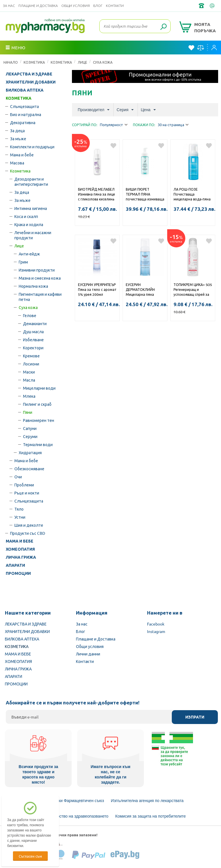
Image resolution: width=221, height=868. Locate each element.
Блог (98, 6)
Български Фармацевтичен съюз (74, 801)
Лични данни (88, 654)
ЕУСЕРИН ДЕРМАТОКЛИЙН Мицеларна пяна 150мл (140, 290)
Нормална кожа (33, 286)
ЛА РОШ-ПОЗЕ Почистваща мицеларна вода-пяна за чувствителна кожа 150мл (192, 195)
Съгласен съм (30, 856)
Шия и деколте (29, 525)
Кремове (31, 356)
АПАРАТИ (15, 565)
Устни (20, 517)
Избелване (33, 340)
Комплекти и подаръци (32, 147)
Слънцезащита (24, 106)
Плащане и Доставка (38, 6)
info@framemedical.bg (213, 6)
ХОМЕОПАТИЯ (20, 549)
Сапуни (30, 428)
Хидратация (30, 452)
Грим (23, 262)
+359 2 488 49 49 (202, 6)
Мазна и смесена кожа (40, 278)
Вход (214, 48)
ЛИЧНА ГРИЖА (21, 557)
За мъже (18, 139)
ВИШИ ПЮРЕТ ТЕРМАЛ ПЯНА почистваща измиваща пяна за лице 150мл (145, 195)
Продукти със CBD (28, 533)
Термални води (38, 444)
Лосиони (31, 364)
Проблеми (24, 485)
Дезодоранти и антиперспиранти (31, 181)
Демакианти (35, 323)
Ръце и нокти (27, 493)
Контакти (115, 6)
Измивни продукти (37, 270)
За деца (17, 130)
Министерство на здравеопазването (75, 816)
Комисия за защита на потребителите (151, 816)
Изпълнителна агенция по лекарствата (147, 801)
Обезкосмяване (29, 469)
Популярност (114, 125)
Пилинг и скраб (37, 404)
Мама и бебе (22, 155)
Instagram (156, 631)
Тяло (19, 509)
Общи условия (76, 6)
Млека (29, 396)
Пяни (28, 412)
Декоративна (23, 122)
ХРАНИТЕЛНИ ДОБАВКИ (31, 82)
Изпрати (195, 717)
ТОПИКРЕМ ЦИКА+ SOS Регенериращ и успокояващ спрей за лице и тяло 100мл (193, 290)
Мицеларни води (39, 388)
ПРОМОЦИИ (18, 573)
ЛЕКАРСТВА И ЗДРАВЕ (29, 74)
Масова (17, 163)
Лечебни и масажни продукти (33, 235)
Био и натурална (26, 114)
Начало (11, 62)
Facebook (156, 624)
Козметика (61, 62)
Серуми (30, 436)
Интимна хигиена (31, 208)
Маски (29, 372)
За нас (9, 6)
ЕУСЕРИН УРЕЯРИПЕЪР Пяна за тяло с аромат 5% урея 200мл (97, 289)
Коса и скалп (26, 216)
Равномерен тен (39, 420)
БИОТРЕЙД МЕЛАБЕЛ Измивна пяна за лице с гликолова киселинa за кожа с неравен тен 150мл (97, 195)
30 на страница (173, 125)
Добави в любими (113, 146)
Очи (18, 477)
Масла (29, 380)
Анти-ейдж (29, 254)
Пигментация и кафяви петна (40, 297)
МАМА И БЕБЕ (20, 541)
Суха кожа (103, 62)
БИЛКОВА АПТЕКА (25, 90)
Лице (82, 62)
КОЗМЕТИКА (34, 62)
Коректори (33, 348)
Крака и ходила (29, 224)
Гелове (30, 315)
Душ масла (33, 331)
